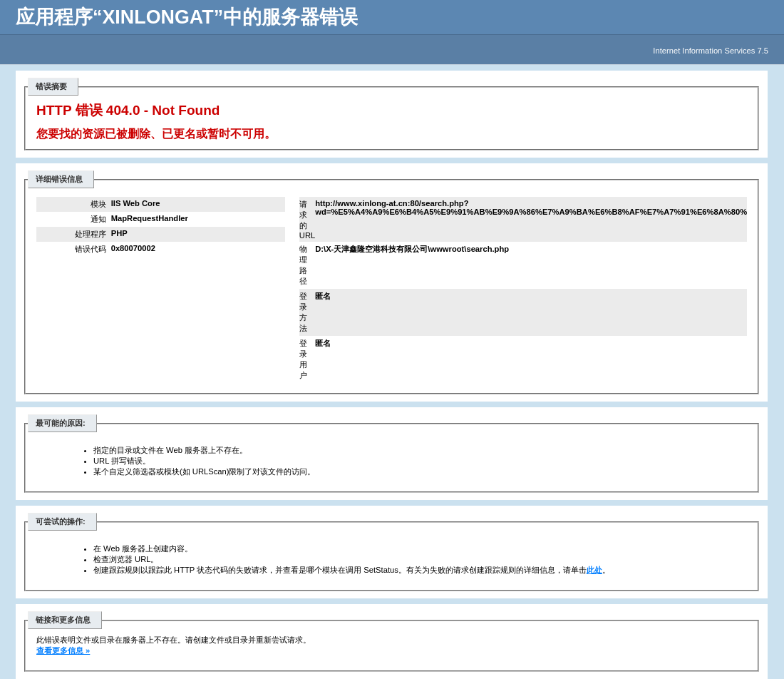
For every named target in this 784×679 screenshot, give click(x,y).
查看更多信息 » (63, 650)
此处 (594, 570)
